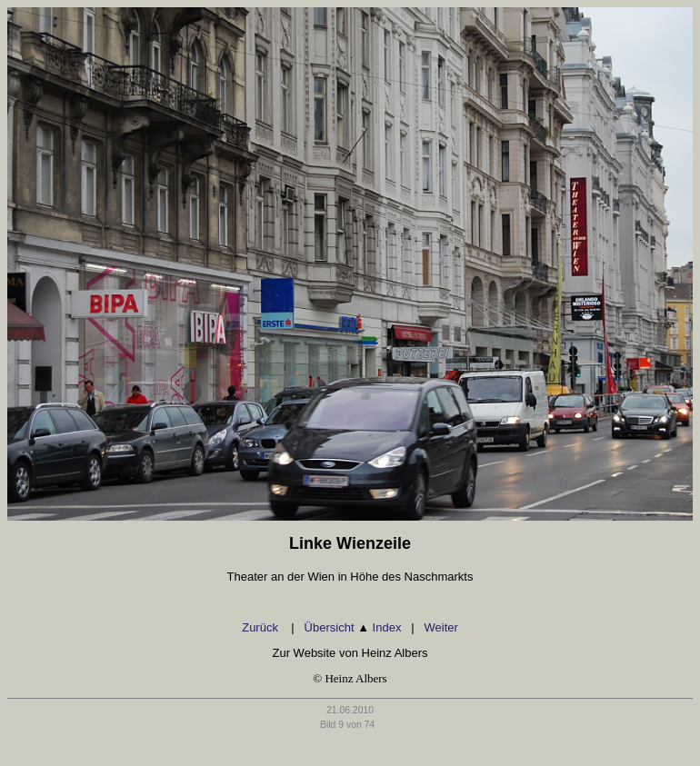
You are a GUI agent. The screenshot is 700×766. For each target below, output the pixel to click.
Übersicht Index (353, 627)
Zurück (261, 627)
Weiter (440, 627)
